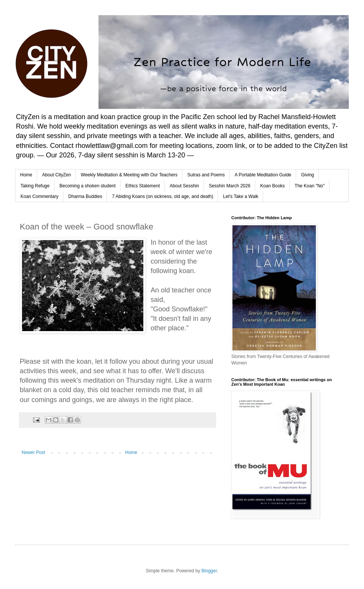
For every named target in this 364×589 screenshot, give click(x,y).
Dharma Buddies (85, 196)
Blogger (209, 571)
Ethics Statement (143, 186)
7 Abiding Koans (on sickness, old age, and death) (162, 196)
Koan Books (272, 186)
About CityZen (56, 175)
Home (26, 175)
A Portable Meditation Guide (263, 175)
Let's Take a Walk (241, 196)
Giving (308, 175)
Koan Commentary (39, 196)
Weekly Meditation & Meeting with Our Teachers (129, 175)
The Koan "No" (310, 186)
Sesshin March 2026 (230, 186)
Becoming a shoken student (88, 186)
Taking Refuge (35, 186)
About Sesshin (184, 186)
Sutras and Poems (206, 175)
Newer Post (33, 452)
